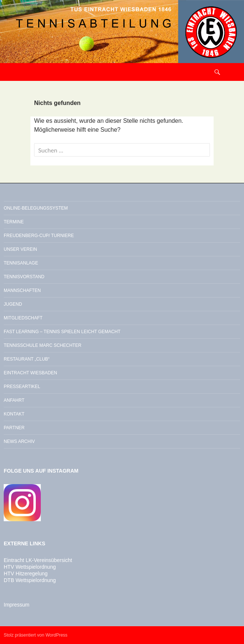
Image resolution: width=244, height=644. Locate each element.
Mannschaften (22, 290)
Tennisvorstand (24, 277)
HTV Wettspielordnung (30, 567)
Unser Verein (20, 249)
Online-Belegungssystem (36, 208)
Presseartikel (22, 387)
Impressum (17, 605)
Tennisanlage (21, 263)
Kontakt (14, 414)
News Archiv (19, 441)
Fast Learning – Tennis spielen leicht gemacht (62, 332)
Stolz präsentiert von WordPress (36, 635)
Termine (14, 222)
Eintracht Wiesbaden (30, 373)
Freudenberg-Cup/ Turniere (39, 236)
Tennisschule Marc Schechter (42, 345)
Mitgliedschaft (23, 318)
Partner (14, 428)
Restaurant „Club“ (27, 359)
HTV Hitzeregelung (26, 574)
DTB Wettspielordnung (30, 580)
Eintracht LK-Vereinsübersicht (38, 560)
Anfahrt (14, 400)
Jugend (13, 304)
